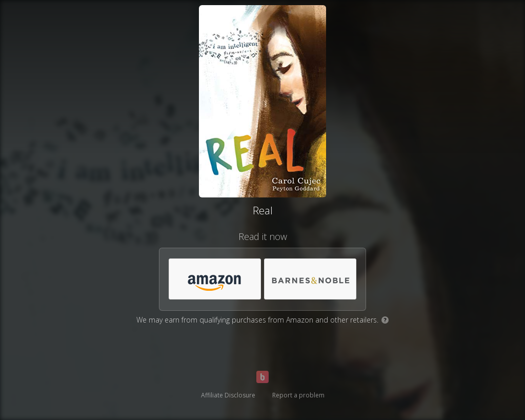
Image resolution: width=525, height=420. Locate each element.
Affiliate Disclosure (228, 395)
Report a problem (298, 395)
